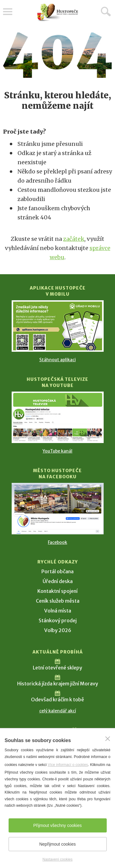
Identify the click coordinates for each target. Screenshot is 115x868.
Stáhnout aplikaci (57, 360)
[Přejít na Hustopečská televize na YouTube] (58, 417)
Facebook (57, 542)
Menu (8, 12)
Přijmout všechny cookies (58, 825)
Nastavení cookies (57, 859)
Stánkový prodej (58, 620)
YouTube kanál (57, 451)
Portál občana (57, 571)
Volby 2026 (58, 630)
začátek (74, 239)
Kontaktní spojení (57, 591)
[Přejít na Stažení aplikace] (58, 326)
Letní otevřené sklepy (57, 668)
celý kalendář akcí (58, 711)
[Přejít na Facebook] (58, 509)
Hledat (106, 11)
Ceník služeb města (58, 601)
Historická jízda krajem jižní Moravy (58, 684)
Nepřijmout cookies (57, 844)
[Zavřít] (108, 739)
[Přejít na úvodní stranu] (58, 12)
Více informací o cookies (68, 765)
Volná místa (58, 611)
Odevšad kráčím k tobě (57, 699)
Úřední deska (58, 581)
